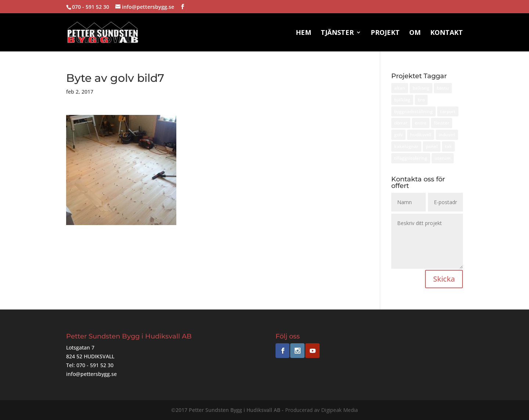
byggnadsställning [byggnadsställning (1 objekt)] (413, 111)
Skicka (444, 279)
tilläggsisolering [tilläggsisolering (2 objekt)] (411, 158)
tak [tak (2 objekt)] (448, 146)
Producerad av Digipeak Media (321, 410)
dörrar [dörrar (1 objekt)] (401, 123)
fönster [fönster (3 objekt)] (442, 123)
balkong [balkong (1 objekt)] (421, 88)
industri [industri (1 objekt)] (447, 135)
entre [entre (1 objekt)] (421, 123)
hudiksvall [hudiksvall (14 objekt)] (421, 135)
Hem (303, 33)
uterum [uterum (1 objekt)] (443, 158)
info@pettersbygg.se (91, 374)
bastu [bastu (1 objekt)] (443, 88)
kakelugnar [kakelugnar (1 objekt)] (406, 146)
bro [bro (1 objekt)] (421, 100)
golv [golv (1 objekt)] (398, 135)
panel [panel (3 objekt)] (432, 146)
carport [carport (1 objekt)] (448, 111)
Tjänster (337, 33)
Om (415, 33)
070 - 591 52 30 (91, 7)
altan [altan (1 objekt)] (400, 88)
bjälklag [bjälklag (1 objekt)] (402, 100)
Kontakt (447, 33)
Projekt (385, 33)
